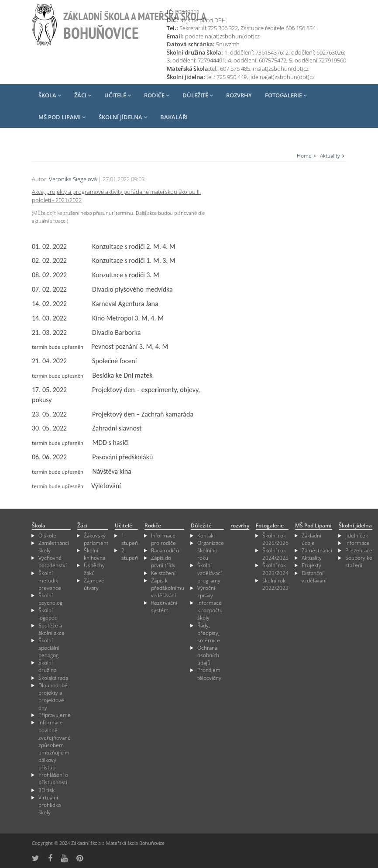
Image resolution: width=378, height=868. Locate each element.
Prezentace (359, 550)
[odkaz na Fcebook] (50, 858)
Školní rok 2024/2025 (275, 554)
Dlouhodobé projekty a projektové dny (53, 696)
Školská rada (53, 678)
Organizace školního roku (211, 550)
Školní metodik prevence (50, 580)
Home (304, 156)
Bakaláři (174, 117)
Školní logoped (48, 614)
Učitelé (118, 95)
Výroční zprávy (206, 592)
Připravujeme (55, 715)
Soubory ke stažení (359, 561)
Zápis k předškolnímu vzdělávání (168, 588)
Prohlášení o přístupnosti (53, 778)
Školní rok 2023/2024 (275, 569)
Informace (357, 543)
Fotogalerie (286, 95)
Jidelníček (357, 536)
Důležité (198, 95)
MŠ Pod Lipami (62, 117)
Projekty (311, 565)
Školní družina (47, 666)
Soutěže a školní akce (52, 629)
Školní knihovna (94, 554)
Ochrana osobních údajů (208, 655)
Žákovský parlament (96, 539)
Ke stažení (163, 573)
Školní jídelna (123, 117)
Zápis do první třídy (163, 561)
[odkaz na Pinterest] (80, 858)
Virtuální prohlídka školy (50, 805)
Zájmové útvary (94, 584)
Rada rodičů (165, 550)
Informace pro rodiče (163, 539)
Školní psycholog (50, 599)
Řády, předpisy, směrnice (209, 633)
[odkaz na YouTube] (64, 858)
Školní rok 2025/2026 (275, 539)
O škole (47, 536)
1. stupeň (130, 539)
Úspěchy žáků (94, 569)
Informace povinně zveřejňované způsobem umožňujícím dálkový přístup (55, 745)
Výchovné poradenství (53, 561)
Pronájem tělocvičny (209, 674)
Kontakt (206, 536)
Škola (50, 95)
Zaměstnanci (317, 550)
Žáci (83, 95)
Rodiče (157, 95)
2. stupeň (130, 554)
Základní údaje (311, 539)
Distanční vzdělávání (314, 577)
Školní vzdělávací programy (210, 573)
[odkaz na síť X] (36, 858)
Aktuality (330, 156)
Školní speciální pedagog (49, 648)
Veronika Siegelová (73, 179)
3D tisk (46, 790)
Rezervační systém (164, 606)
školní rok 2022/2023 (275, 584)
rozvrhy (239, 95)
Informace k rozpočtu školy (210, 610)
